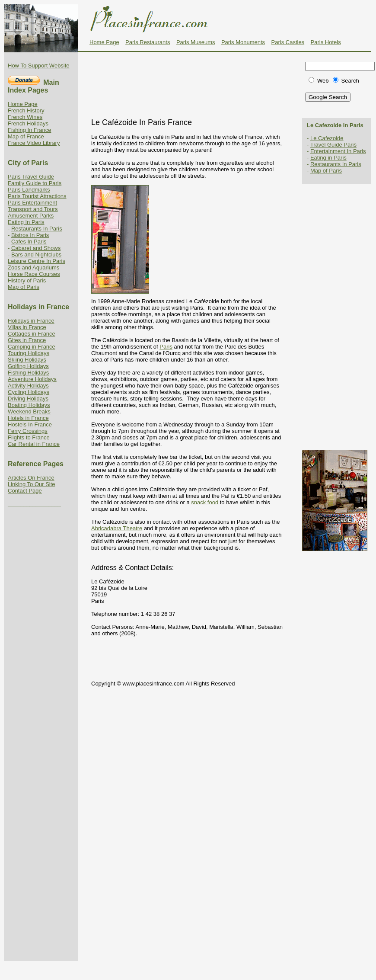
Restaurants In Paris (37, 229)
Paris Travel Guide (31, 177)
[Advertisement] (191, 73)
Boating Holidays (29, 405)
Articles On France (31, 478)
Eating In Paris (26, 222)
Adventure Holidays (32, 379)
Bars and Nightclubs (36, 255)
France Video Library (34, 143)
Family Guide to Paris (35, 183)
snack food (205, 502)
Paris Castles (288, 42)
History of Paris (27, 280)
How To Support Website (39, 66)
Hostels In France (30, 424)
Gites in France (27, 340)
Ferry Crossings (28, 431)
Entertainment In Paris (338, 151)
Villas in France (27, 327)
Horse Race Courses (34, 274)
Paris (166, 347)
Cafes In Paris (29, 242)
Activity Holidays (28, 386)
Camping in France (32, 347)
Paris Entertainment (32, 203)
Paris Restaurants (148, 42)
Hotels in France (28, 418)
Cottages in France (32, 334)
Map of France (26, 136)
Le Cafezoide (327, 138)
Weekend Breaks (29, 412)
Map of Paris (24, 287)
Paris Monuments (243, 42)
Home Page (104, 42)
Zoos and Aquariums (33, 267)
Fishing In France (29, 130)
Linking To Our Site (32, 484)
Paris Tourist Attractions (37, 196)
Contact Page (25, 491)
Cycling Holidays (29, 392)
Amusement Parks (31, 216)
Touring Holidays (29, 353)
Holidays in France (31, 321)
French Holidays (28, 123)
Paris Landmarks (29, 190)
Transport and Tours (33, 209)
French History (26, 110)
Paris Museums (196, 42)
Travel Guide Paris (333, 145)
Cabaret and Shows (36, 248)
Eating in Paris (328, 158)
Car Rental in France (34, 444)
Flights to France (29, 437)
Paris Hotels (326, 42)
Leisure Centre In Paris (37, 261)
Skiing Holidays (27, 360)
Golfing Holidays (28, 366)
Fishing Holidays (28, 373)
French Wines (25, 117)
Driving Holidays (28, 399)
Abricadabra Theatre (117, 528)
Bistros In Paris (30, 235)
